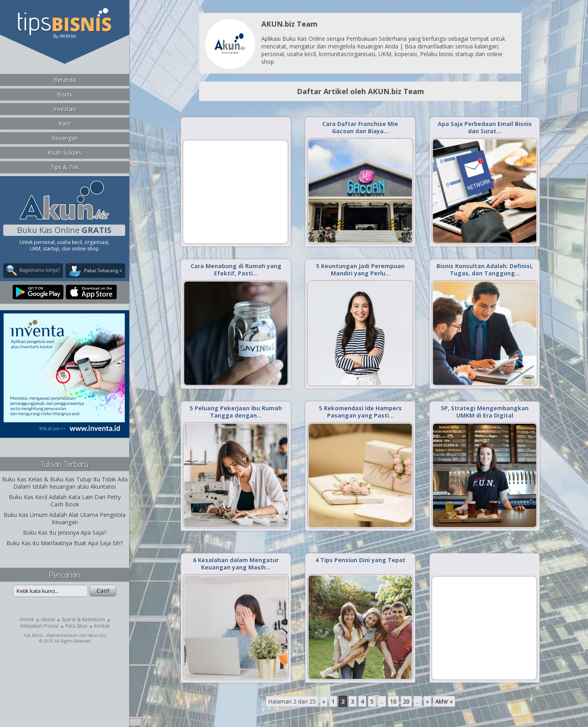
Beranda (65, 80)
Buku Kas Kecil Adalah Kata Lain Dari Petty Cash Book (65, 501)
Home (27, 619)
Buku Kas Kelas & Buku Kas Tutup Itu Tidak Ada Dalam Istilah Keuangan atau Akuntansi (65, 483)
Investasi (65, 109)
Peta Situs (76, 626)
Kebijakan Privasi (39, 626)
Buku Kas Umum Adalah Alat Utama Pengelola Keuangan (65, 518)
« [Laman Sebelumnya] (324, 701)
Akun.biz (97, 635)
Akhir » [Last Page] (444, 701)
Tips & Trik (65, 167)
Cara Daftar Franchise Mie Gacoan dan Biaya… (360, 127)
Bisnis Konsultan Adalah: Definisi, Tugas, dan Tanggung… (485, 270)
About (48, 619)
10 (393, 701)
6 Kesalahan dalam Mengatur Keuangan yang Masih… (236, 564)
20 (406, 701)
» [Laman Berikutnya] (427, 701)
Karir (65, 123)
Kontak (102, 626)
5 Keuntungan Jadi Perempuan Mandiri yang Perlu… (360, 270)
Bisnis (65, 94)
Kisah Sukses (65, 152)
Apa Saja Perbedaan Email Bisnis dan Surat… (485, 127)
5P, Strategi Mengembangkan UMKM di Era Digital (485, 412)
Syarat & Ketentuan (83, 619)
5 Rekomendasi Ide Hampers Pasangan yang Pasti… (360, 412)
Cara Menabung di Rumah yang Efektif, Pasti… (236, 270)
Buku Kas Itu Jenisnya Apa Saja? (65, 533)
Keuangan (65, 138)
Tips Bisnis (33, 635)
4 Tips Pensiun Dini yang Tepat (360, 560)
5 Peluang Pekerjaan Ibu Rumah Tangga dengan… (236, 412)
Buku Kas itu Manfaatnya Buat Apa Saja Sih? (65, 543)
